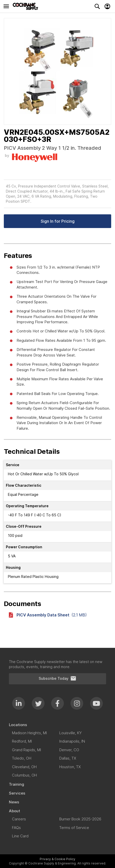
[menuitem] (57, 725)
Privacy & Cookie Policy (57, 859)
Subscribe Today (57, 678)
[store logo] (27, 6)
